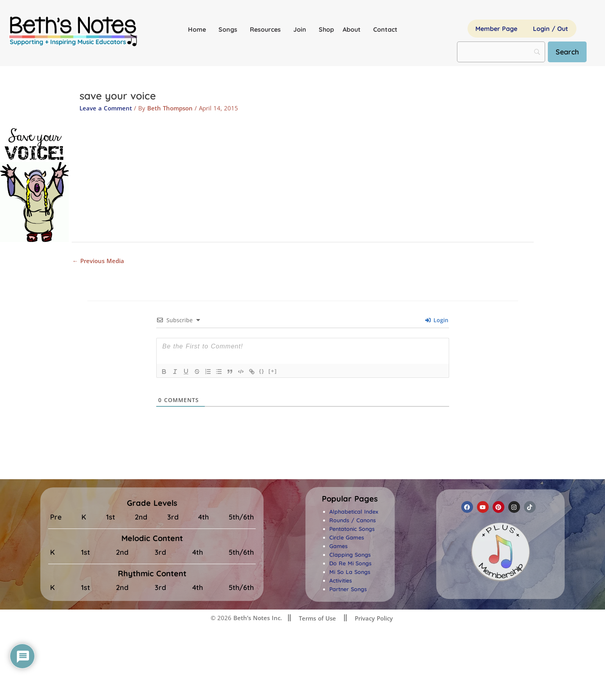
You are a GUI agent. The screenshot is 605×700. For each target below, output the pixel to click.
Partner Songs (348, 589)
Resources (267, 29)
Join (302, 29)
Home (199, 29)
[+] (273, 371)
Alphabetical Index (354, 512)
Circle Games (347, 538)
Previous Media (98, 261)
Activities (341, 581)
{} (262, 371)
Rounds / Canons (353, 520)
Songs (230, 29)
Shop (326, 29)
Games (339, 546)
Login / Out (551, 29)
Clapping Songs (350, 555)
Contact (385, 29)
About (354, 29)
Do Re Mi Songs (350, 563)
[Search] (567, 52)
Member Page (496, 29)
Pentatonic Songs (352, 529)
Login (437, 320)
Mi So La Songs (350, 572)
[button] (350, 499)
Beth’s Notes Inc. (257, 618)
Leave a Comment (106, 108)
